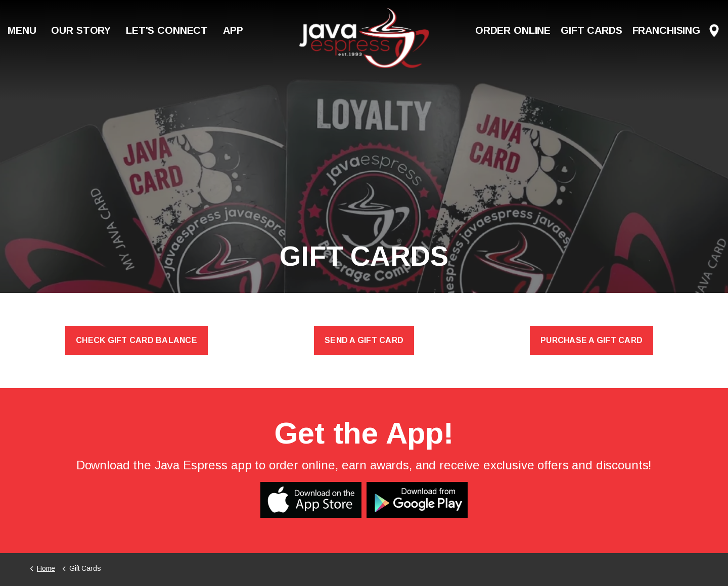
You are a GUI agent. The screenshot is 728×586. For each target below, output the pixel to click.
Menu (22, 30)
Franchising (666, 30)
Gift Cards (591, 30)
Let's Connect (167, 30)
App (233, 30)
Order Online (513, 30)
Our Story (81, 30)
